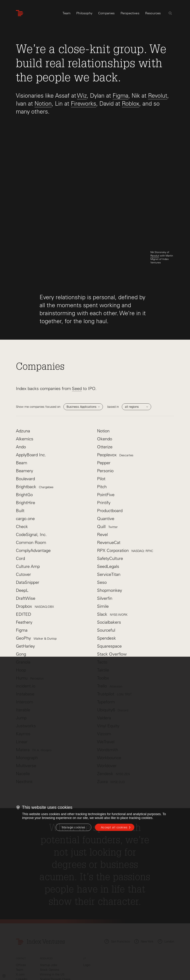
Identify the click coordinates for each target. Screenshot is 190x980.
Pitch (102, 444)
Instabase (25, 652)
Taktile (103, 628)
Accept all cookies (114, 827)
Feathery (24, 580)
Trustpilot (114, 652)
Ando (21, 405)
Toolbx (103, 636)
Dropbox (35, 564)
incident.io (26, 644)
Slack (112, 572)
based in (129, 364)
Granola (23, 620)
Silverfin (105, 556)
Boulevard (25, 436)
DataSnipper (28, 540)
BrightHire (25, 460)
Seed (77, 346)
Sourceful (106, 588)
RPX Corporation (125, 508)
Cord (20, 516)
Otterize (105, 405)
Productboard (110, 468)
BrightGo (24, 452)
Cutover (23, 532)
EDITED (24, 572)
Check (22, 484)
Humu (30, 636)
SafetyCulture (110, 516)
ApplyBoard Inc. (31, 413)
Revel (102, 492)
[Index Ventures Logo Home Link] (20, 14)
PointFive (106, 452)
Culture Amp (28, 524)
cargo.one (25, 476)
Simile (103, 564)
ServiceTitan (109, 532)
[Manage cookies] (73, 827)
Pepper (104, 421)
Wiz (82, 96)
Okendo (105, 397)
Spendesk (106, 596)
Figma (120, 96)
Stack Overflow (112, 612)
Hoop (21, 628)
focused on (62, 364)
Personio (105, 429)
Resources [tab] (153, 14)
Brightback (35, 444)
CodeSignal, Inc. (31, 492)
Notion (43, 104)
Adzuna (23, 389)
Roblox (131, 104)
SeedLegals (108, 524)
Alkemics (25, 397)
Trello (110, 644)
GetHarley (25, 604)
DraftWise (26, 556)
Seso (102, 540)
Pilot (101, 436)
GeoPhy (36, 596)
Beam (22, 421)
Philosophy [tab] (84, 14)
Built (20, 468)
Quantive (106, 476)
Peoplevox (115, 413)
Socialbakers (109, 580)
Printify (104, 460)
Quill (107, 484)
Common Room (31, 500)
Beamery (24, 429)
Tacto (102, 620)
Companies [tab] (106, 14)
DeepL (22, 548)
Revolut (158, 96)
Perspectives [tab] (130, 14)
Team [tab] (67, 14)
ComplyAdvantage (33, 508)
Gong (21, 612)
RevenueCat (109, 500)
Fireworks (84, 104)
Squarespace (109, 604)
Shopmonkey (110, 548)
